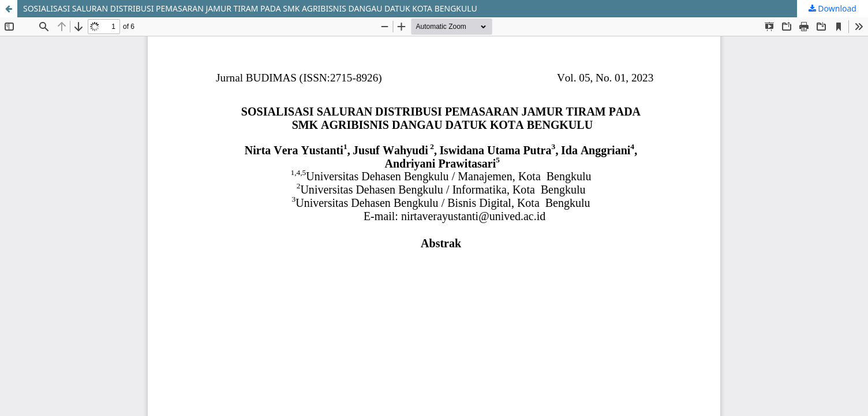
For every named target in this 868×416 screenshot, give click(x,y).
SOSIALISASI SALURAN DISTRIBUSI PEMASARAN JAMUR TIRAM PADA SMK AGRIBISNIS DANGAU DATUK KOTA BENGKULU (250, 8)
